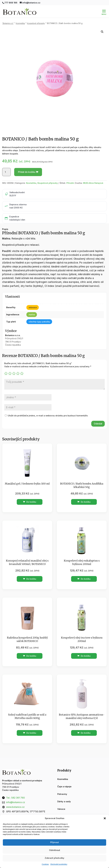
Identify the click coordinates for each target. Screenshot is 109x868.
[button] (105, 818)
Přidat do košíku (27, 172)
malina (32, 315)
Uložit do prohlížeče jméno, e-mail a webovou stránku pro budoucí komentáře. (48, 416)
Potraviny (62, 794)
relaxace (33, 307)
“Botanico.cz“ (8, 23)
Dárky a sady (64, 801)
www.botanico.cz (15, 807)
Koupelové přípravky (36, 23)
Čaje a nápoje (64, 787)
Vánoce (61, 809)
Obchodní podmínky (59, 864)
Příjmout (54, 842)
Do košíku (30, 502)
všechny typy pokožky (39, 322)
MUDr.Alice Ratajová (93, 183)
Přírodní (70, 183)
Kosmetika (20, 23)
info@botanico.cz (16, 802)
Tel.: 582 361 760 (15, 798)
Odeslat (98, 424)
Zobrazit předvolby (54, 858)
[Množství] (6, 172)
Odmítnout (55, 850)
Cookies (45, 864)
